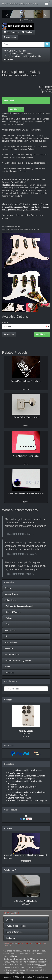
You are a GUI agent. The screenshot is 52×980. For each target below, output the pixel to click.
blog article (14, 215)
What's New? (10, 870)
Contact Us (10, 938)
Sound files (9, 673)
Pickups (8, 618)
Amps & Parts (10, 630)
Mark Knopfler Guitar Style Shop (20, 4)
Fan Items (9, 648)
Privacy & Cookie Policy (16, 926)
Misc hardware (11, 642)
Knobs (5, 322)
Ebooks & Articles (12, 654)
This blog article (9, 185)
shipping (49, 92)
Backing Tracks (11, 594)
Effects (7, 636)
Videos (7, 667)
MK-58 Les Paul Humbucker (26, 901)
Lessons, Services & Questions (18, 661)
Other (7, 624)
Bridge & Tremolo (12, 612)
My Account (10, 37)
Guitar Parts (21, 51)
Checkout (28, 32)
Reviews (9, 334)
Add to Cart (16, 109)
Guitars (8, 588)
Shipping (9, 920)
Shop (11, 51)
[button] (6, 14)
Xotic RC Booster (26, 731)
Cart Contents (11, 32)
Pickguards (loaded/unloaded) (20, 54)
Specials (8, 700)
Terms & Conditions (14, 932)
